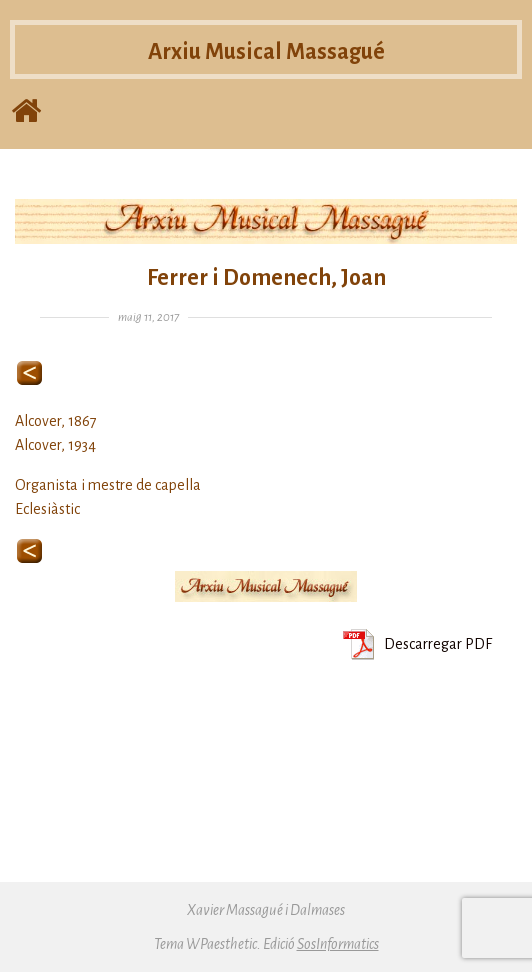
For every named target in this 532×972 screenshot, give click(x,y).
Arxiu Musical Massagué (266, 57)
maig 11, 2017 (148, 317)
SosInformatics (338, 944)
